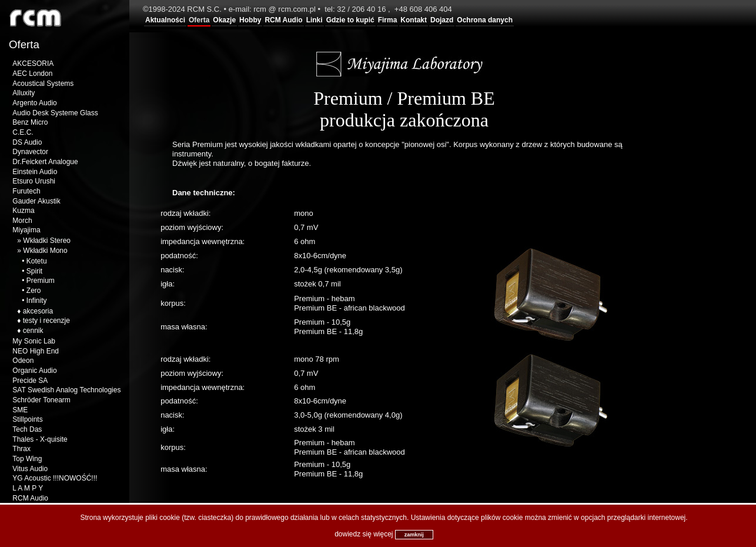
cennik (33, 331)
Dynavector (30, 152)
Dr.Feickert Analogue (45, 162)
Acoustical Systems (43, 84)
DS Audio (27, 142)
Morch (22, 221)
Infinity (37, 301)
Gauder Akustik (36, 201)
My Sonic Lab (34, 341)
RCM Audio (283, 20)
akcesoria (38, 311)
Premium (41, 281)
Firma (388, 20)
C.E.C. (23, 132)
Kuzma (23, 211)
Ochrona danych (485, 20)
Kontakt (414, 20)
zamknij (414, 535)
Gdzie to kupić (350, 20)
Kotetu (37, 261)
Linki (315, 20)
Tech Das (27, 429)
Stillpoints (27, 419)
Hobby (250, 20)
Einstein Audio (35, 172)
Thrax (21, 449)
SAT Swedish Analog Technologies (66, 390)
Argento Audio (34, 103)
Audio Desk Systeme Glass (55, 113)
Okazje (224, 20)
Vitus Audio (30, 469)
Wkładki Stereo (47, 241)
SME (20, 410)
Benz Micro (30, 122)
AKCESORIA (33, 64)
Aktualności (165, 20)
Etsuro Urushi (34, 181)
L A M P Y (28, 488)
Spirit (34, 271)
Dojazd (442, 20)
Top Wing (27, 459)
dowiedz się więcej (364, 534)
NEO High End (36, 351)
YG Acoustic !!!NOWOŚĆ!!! (55, 478)
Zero (34, 291)
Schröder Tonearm (41, 400)
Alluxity (24, 93)
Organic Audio (34, 371)
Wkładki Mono (45, 251)
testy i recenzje (46, 321)
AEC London (32, 74)
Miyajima (26, 230)
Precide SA (30, 381)
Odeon (23, 361)
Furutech (26, 191)
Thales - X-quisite (40, 439)
